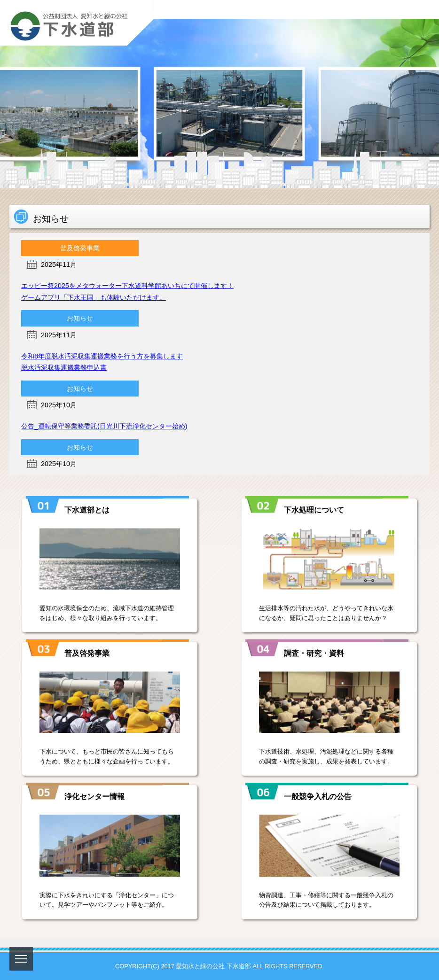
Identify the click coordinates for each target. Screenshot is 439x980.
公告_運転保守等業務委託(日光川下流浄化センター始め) (104, 426)
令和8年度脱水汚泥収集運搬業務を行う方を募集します (102, 356)
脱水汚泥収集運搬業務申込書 (64, 367)
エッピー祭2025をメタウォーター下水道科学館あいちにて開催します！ (127, 286)
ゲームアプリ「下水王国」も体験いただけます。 (94, 297)
